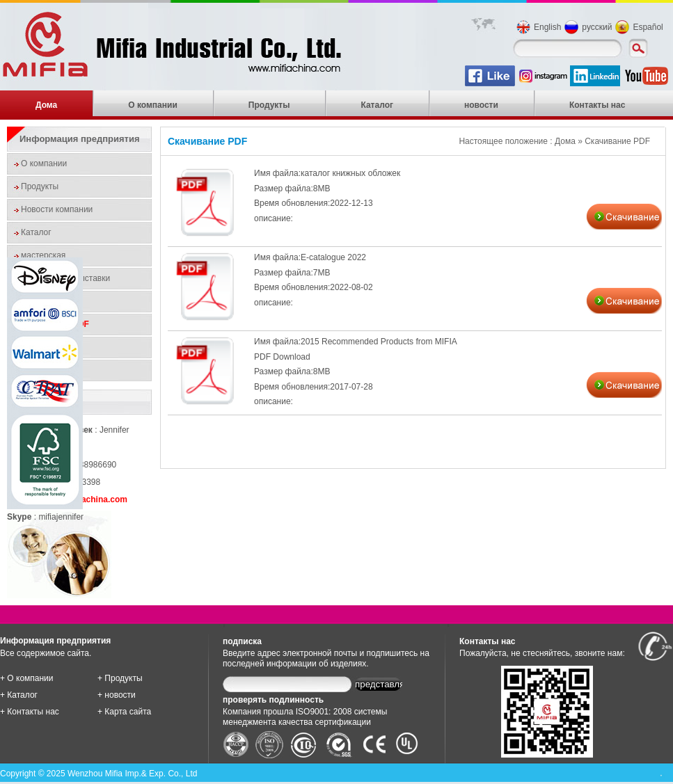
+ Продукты (120, 678)
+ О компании (27, 678)
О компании (153, 105)
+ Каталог (19, 695)
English (547, 27)
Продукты (269, 105)
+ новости (117, 695)
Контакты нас (597, 105)
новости (481, 105)
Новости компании (57, 209)
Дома (46, 105)
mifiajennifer (61, 517)
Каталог (377, 105)
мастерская (43, 255)
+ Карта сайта (124, 712)
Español (648, 27)
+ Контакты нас (30, 712)
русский (597, 27)
